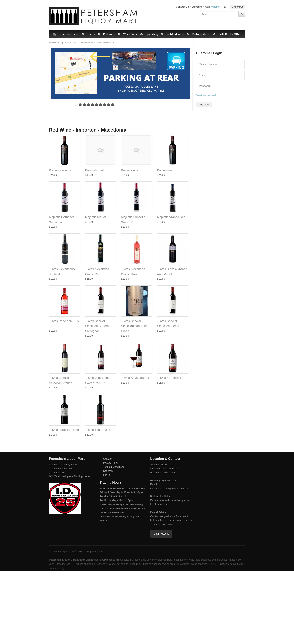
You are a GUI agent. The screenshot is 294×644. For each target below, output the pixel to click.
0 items (215, 7)
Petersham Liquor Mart (60, 42)
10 (113, 105)
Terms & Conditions (114, 467)
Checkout (237, 7)
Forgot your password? (206, 95)
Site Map (108, 471)
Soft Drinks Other (230, 34)
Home (54, 34)
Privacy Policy (111, 463)
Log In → (204, 104)
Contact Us (182, 7)
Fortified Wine (178, 34)
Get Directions (161, 534)
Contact (107, 459)
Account (197, 7)
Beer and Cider (72, 34)
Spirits (94, 34)
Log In (106, 475)
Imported (97, 42)
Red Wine (112, 34)
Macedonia (109, 42)
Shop (76, 42)
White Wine (133, 34)
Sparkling (154, 34)
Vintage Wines (204, 34)
